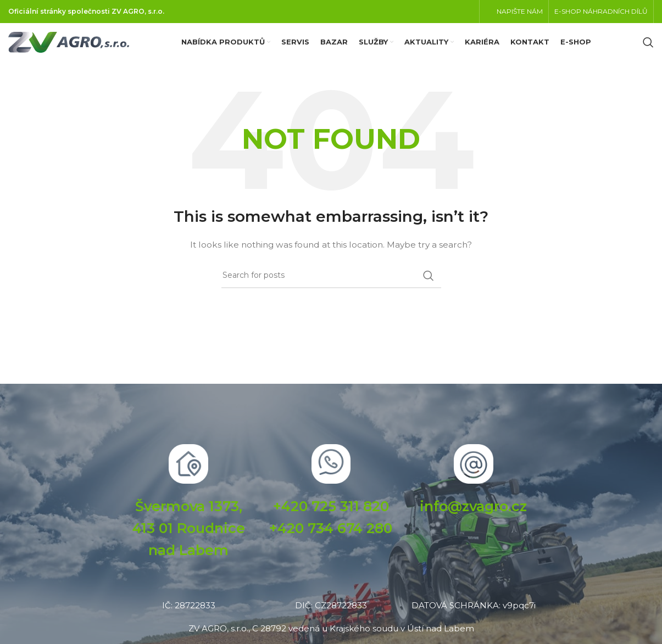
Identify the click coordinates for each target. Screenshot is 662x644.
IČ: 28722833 (189, 619)
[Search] (648, 49)
